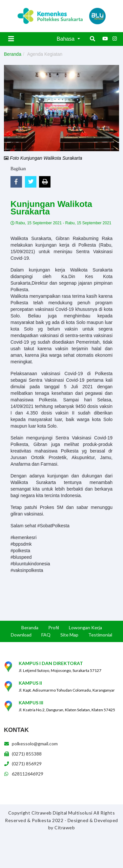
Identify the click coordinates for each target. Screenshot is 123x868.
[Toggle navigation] (11, 39)
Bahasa (66, 39)
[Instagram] (115, 39)
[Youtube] (105, 39)
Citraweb (65, 828)
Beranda (13, 54)
